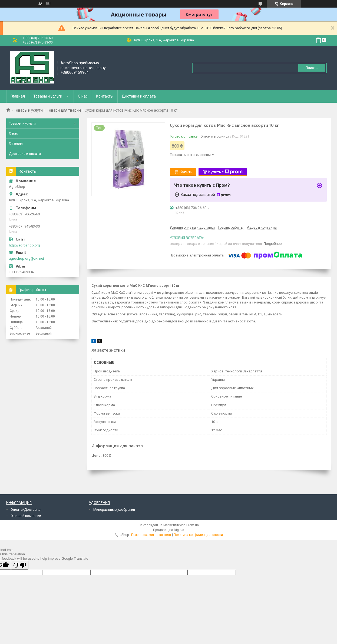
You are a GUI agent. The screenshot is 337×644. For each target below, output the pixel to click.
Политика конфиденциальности (198, 535)
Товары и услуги (48, 96)
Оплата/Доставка (26, 510)
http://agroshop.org (24, 245)
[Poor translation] (20, 565)
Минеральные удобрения (114, 510)
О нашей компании (26, 516)
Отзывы (16, 143)
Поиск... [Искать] (312, 68)
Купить (186, 172)
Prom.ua (193, 525)
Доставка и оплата (139, 96)
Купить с (225, 172)
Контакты (105, 96)
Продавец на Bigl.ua (169, 530)
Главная (18, 96)
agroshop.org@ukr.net (27, 258)
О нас (83, 96)
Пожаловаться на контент (151, 535)
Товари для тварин (64, 110)
